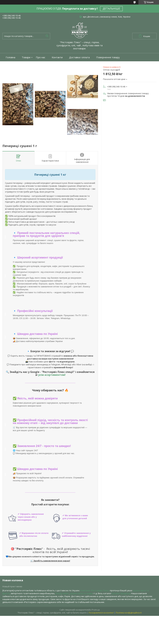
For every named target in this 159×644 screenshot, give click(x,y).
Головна (10, 57)
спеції (58, 593)
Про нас (41, 57)
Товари (26, 57)
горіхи (66, 593)
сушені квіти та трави (81, 593)
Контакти (57, 57)
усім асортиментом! (52, 375)
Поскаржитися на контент (101, 613)
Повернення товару (108, 57)
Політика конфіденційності (129, 613)
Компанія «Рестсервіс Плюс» (95, 590)
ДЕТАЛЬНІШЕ (111, 9)
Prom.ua (96, 610)
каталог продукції (121, 593)
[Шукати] (47, 36)
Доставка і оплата (79, 57)
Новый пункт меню (12, 586)
